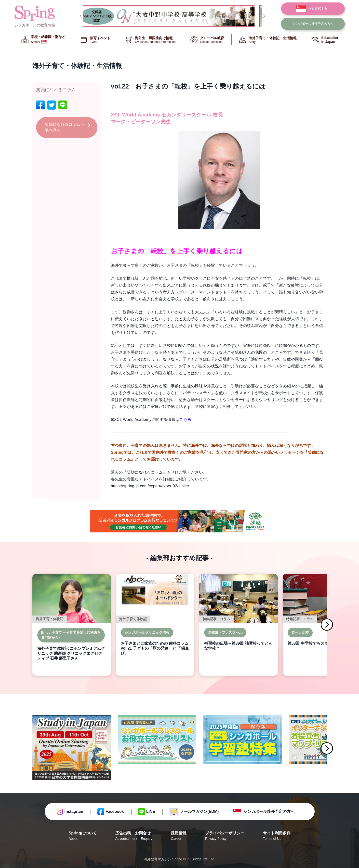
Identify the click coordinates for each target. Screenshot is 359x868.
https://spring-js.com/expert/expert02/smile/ (150, 486)
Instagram (74, 811)
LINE (151, 811)
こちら (185, 420)
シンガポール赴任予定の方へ (269, 811)
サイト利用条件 (277, 836)
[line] (63, 105)
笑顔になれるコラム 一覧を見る (65, 127)
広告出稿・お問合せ (134, 836)
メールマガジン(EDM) (199, 811)
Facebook (115, 811)
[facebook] (40, 105)
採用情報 (179, 836)
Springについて (83, 836)
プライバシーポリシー (225, 836)
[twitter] (52, 105)
